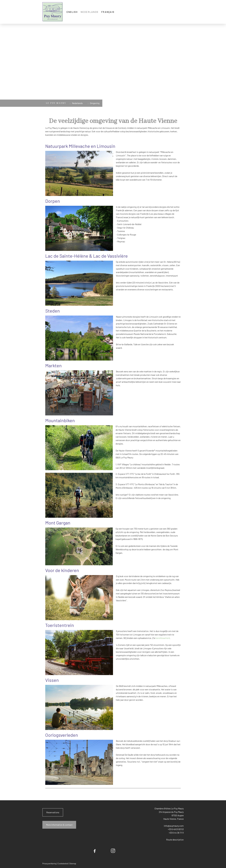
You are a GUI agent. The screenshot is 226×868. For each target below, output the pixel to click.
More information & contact (59, 825)
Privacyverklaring (49, 864)
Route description (175, 840)
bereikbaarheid (163, 638)
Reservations (53, 812)
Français (108, 12)
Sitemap (73, 864)
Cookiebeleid (63, 864)
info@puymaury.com (174, 826)
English (72, 12)
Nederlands (89, 12)
